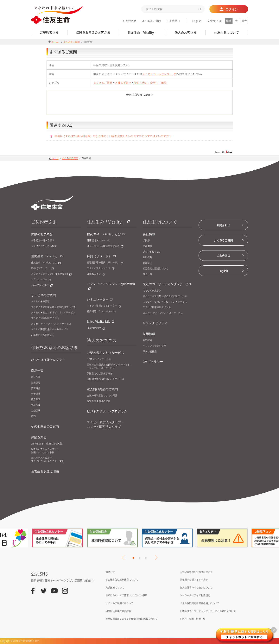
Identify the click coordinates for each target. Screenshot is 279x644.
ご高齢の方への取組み (43, 335)
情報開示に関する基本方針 (194, 580)
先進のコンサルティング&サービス (167, 284)
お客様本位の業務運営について (122, 580)
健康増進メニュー (98, 240)
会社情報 (149, 234)
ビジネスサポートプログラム (107, 411)
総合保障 (36, 377)
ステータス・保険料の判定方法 (105, 246)
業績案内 (147, 263)
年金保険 (36, 394)
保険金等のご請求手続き (100, 374)
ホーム (53, 42)
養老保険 (36, 405)
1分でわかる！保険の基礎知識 (47, 444)
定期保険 (36, 411)
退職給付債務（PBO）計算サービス (105, 379)
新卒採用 (147, 340)
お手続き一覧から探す (43, 240)
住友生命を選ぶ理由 (45, 471)
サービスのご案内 (43, 295)
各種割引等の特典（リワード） (105, 263)
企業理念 (147, 246)
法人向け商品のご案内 (102, 389)
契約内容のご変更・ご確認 (150, 83)
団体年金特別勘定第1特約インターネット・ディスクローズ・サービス (110, 366)
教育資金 (36, 388)
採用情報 (149, 334)
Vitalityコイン (96, 274)
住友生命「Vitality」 (47, 256)
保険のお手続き (42, 234)
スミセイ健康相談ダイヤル (45, 318)
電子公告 (147, 274)
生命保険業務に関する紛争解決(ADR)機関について (132, 619)
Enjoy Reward (96, 328)
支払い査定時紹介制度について (196, 572)
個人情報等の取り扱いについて (196, 588)
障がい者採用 (150, 352)
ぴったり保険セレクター (48, 360)
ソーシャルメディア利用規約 (195, 595)
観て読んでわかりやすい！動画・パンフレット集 (45, 451)
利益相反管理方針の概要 (118, 611)
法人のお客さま (102, 340)
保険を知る (39, 437)
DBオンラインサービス (99, 359)
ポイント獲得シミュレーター (104, 306)
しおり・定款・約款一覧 (193, 619)
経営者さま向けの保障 (98, 401)
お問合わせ (130, 21)
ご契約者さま (44, 222)
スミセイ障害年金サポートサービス (50, 329)
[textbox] (173, 9)
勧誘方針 (110, 572)
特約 (33, 416)
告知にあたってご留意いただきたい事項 (126, 595)
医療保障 (36, 383)
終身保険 (36, 399)
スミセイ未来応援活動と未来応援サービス (53, 307)
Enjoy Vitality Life (42, 285)
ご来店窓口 (173, 21)
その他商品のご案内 (45, 426)
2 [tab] (140, 558)
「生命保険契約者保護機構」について (200, 603)
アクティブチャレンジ (100, 268)
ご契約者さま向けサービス (105, 353)
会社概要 (147, 257)
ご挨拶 (146, 240)
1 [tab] (133, 558)
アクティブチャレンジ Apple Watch (51, 274)
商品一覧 (37, 371)
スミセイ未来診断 (40, 302)
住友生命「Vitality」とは (46, 263)
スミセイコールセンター (159, 74)
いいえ (161, 106)
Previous (124, 558)
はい (118, 106)
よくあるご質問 (151, 21)
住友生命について (160, 222)
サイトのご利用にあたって (119, 603)
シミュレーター (41, 279)
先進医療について (115, 588)
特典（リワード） (42, 268)
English (197, 21)
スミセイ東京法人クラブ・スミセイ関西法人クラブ (105, 424)
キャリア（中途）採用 (154, 346)
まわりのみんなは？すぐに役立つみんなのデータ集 (47, 460)
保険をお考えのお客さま (54, 347)
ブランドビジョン (152, 252)
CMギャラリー (153, 362)
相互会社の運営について (155, 269)
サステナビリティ (155, 323)
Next (155, 558)
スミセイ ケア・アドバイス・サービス (51, 324)
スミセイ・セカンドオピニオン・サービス (53, 313)
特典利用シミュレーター (102, 311)
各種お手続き (123, 83)
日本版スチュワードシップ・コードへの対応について (208, 611)
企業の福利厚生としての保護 (102, 396)
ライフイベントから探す (44, 246)
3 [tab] (146, 558)
